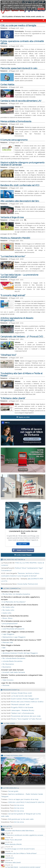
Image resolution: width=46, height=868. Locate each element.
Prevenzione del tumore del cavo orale (26, 716)
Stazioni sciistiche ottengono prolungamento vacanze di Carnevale (23, 164)
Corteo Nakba (7, 85)
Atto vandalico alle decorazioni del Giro (20, 201)
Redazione (4, 28)
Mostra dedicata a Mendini (13, 844)
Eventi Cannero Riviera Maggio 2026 (25, 699)
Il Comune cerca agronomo (14, 140)
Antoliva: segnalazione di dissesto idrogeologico (17, 319)
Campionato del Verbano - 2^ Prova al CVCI (22, 337)
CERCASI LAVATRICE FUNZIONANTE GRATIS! (26, 802)
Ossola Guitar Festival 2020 (28, 584)
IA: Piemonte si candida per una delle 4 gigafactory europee (24, 835)
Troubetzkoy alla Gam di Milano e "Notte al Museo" (21, 374)
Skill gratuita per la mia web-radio (21, 819)
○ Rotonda (5, 685)
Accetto (41, 9)
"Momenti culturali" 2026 (20, 705)
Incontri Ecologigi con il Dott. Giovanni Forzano (20, 849)
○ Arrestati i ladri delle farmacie (13, 672)
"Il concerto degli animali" (13, 295)
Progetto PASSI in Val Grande (22, 707)
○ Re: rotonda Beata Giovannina (13, 658)
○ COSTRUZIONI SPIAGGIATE (13, 629)
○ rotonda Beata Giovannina (12, 661)
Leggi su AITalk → (23, 544)
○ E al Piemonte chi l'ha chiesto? (13, 602)
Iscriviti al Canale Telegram (23, 555)
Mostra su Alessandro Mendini (15, 238)
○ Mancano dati (7, 642)
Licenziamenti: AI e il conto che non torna (23, 532)
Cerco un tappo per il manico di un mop (23, 799)
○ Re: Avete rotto (8, 607)
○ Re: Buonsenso (8, 664)
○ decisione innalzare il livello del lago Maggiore (19, 653)
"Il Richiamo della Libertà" (13, 398)
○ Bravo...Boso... (7, 618)
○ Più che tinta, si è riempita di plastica (16, 594)
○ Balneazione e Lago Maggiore (13, 637)
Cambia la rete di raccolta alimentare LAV (21, 101)
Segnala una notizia (23, 417)
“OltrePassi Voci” (8, 355)
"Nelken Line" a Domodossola (22, 713)
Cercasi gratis (13, 791)
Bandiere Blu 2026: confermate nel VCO (20, 185)
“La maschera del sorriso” (13, 256)
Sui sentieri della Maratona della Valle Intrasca (19, 831)
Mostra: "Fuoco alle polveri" (13, 840)
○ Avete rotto (6, 613)
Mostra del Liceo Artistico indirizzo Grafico (27, 702)
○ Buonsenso (6, 667)
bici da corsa (19, 805)
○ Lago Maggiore (8, 634)
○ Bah (3, 648)
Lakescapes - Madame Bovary (23, 710)
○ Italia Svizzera (7, 680)
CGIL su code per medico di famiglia (18, 25)
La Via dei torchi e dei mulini (22, 696)
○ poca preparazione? (10, 624)
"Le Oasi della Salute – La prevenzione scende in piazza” (19, 276)
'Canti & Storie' (10, 858)
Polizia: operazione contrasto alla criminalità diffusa (22, 42)
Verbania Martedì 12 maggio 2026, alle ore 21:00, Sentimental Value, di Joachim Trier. (23, 750)
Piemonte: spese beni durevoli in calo (19, 68)
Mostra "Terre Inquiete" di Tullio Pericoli (26, 719)
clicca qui (39, 5)
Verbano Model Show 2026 (21, 693)
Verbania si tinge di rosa (12, 217)
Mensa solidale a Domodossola (16, 121)
